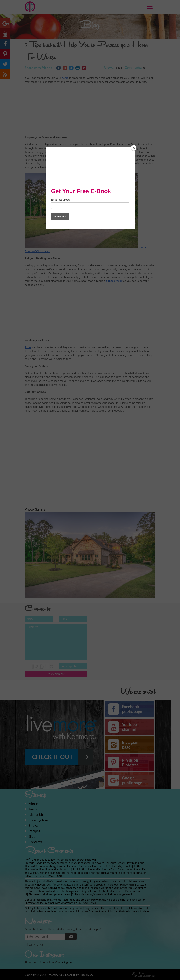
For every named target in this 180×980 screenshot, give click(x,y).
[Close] (134, 148)
